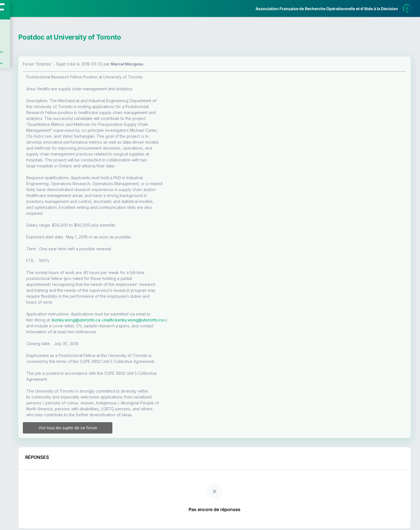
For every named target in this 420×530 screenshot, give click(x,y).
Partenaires (23, 130)
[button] (8, 167)
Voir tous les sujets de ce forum (124, 428)
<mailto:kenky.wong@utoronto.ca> (199, 320)
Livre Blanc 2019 (29, 209)
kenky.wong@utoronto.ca (141, 320)
